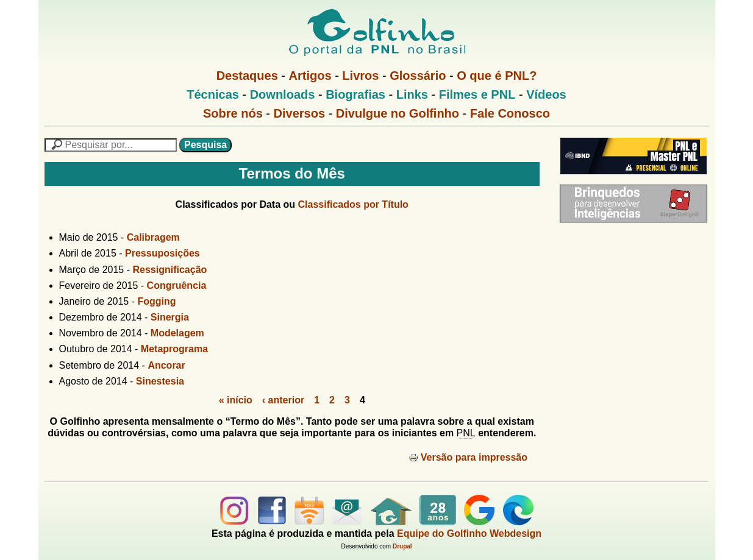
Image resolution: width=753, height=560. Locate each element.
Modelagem (177, 333)
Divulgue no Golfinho (398, 113)
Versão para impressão (468, 457)
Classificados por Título (353, 204)
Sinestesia (160, 381)
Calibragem (153, 237)
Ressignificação (170, 270)
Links (412, 94)
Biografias (355, 94)
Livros (360, 76)
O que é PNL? (497, 76)
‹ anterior (283, 400)
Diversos (300, 113)
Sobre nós (233, 113)
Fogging (157, 301)
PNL (466, 433)
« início (236, 400)
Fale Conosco (510, 113)
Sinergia (170, 317)
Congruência (177, 285)
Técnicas (213, 94)
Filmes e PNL (477, 94)
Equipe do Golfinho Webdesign (469, 533)
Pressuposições (162, 253)
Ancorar (166, 365)
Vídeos (546, 94)
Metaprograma (174, 349)
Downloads (283, 94)
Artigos (310, 76)
